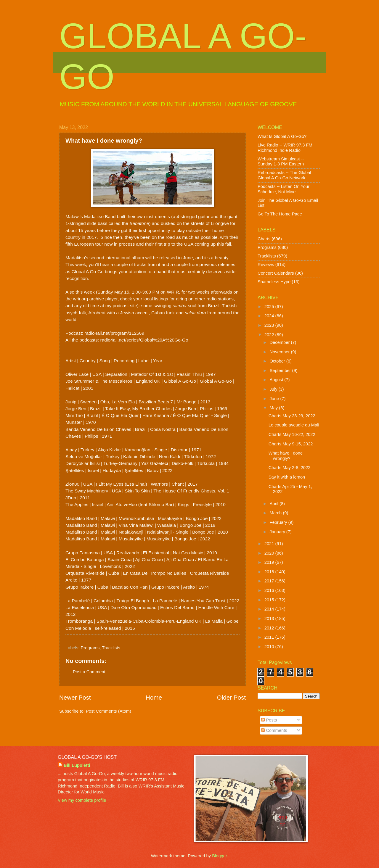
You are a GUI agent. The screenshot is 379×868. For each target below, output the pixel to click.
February (279, 522)
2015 (270, 600)
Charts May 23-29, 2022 (292, 416)
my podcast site (121, 306)
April (274, 504)
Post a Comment (89, 672)
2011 (270, 637)
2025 (270, 307)
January (278, 532)
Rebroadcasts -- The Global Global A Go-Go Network (284, 175)
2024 (270, 316)
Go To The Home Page (280, 214)
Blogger (219, 856)
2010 (270, 647)
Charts (264, 239)
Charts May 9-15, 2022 (291, 444)
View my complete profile (82, 800)
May (274, 408)
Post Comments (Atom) (109, 711)
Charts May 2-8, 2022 (290, 468)
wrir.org (81, 299)
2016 (270, 590)
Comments (274, 730)
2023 (270, 325)
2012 (270, 628)
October (278, 361)
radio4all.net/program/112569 (114, 333)
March (276, 513)
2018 (270, 572)
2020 (270, 553)
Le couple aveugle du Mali (294, 425)
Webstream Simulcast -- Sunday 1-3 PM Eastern (281, 162)
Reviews (266, 265)
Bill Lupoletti (77, 765)
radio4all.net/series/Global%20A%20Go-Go (144, 340)
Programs (90, 648)
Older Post (231, 697)
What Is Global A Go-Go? (282, 136)
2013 (270, 619)
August (277, 380)
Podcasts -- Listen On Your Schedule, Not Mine (284, 189)
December (280, 342)
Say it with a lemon (287, 477)
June (275, 399)
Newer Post (75, 697)
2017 (270, 581)
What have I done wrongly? (286, 456)
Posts (269, 720)
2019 (270, 562)
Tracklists (111, 648)
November (280, 352)
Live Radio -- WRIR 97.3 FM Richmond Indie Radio (285, 148)
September (281, 371)
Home (154, 697)
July (274, 389)
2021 (270, 544)
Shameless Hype (274, 282)
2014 (270, 609)
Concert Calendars (276, 273)
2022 (270, 335)
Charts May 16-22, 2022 (292, 434)
